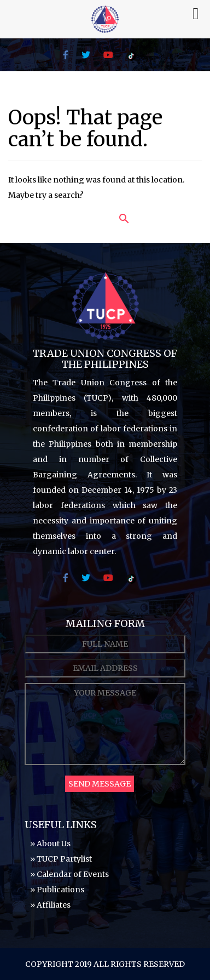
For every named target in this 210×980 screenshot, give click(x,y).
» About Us (50, 844)
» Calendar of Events (69, 874)
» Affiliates (50, 905)
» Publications (57, 890)
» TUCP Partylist (61, 859)
